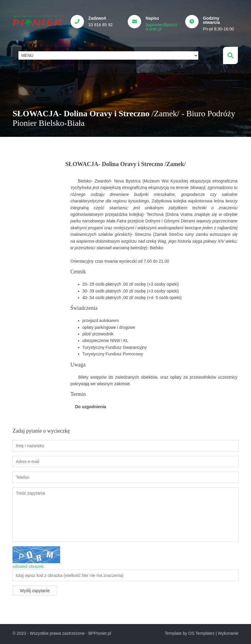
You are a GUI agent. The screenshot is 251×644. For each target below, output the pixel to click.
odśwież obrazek (28, 565)
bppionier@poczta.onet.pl (163, 27)
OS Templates (202, 631)
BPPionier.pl (100, 631)
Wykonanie (228, 631)
